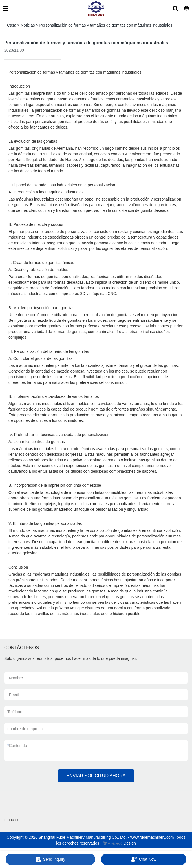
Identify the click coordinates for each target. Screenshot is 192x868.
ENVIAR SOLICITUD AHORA (96, 776)
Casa (12, 25)
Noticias (28, 25)
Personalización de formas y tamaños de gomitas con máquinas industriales (106, 25)
